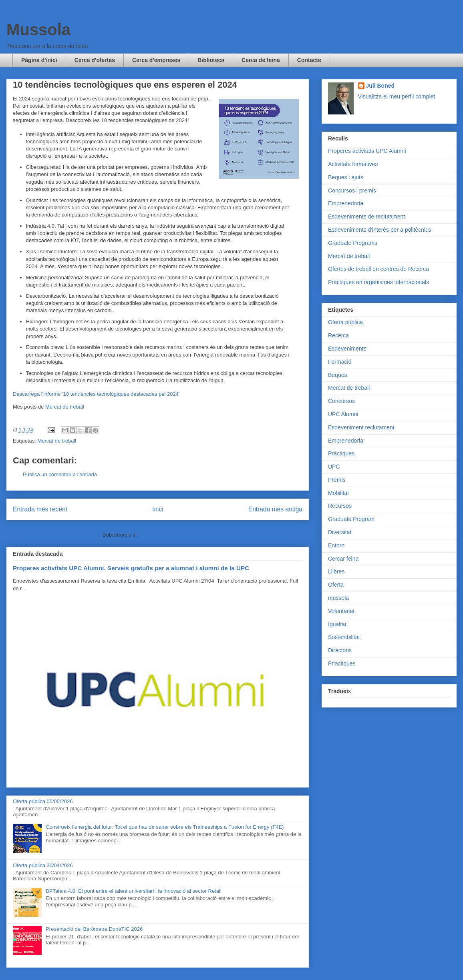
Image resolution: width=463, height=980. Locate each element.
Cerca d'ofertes (95, 60)
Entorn (336, 545)
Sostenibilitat (344, 637)
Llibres (336, 571)
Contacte (309, 60)
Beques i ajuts (346, 177)
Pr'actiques (342, 663)
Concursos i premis (352, 190)
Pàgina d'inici (39, 60)
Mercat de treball (65, 407)
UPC (334, 467)
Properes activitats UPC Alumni (367, 151)
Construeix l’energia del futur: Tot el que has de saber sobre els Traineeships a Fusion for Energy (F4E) (165, 827)
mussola (338, 598)
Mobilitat (338, 493)
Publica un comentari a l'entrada (60, 474)
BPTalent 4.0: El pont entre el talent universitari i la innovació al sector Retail (134, 891)
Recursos (340, 506)
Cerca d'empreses (156, 60)
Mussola (38, 30)
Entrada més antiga (275, 509)
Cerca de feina (261, 60)
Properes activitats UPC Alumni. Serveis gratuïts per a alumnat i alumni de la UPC (131, 568)
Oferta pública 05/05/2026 (43, 801)
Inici (158, 509)
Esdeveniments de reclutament (366, 216)
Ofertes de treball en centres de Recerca (378, 269)
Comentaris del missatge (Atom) (175, 535)
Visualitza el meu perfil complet (397, 96)
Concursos (341, 401)
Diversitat (340, 532)
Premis (337, 480)
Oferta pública (345, 322)
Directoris (340, 650)
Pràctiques (341, 453)
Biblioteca (211, 60)
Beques (337, 375)
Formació (340, 362)
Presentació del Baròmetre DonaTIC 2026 (94, 929)
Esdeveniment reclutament (361, 427)
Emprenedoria (346, 203)
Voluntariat (341, 611)
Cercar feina (343, 559)
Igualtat (337, 624)
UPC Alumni (343, 414)
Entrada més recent (40, 509)
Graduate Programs (353, 243)
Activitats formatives (353, 164)
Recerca (338, 335)
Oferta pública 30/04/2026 (43, 865)
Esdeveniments (347, 349)
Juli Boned (380, 86)
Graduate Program (351, 519)
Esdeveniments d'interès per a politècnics (379, 230)
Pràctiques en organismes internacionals (378, 282)
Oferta (336, 585)
